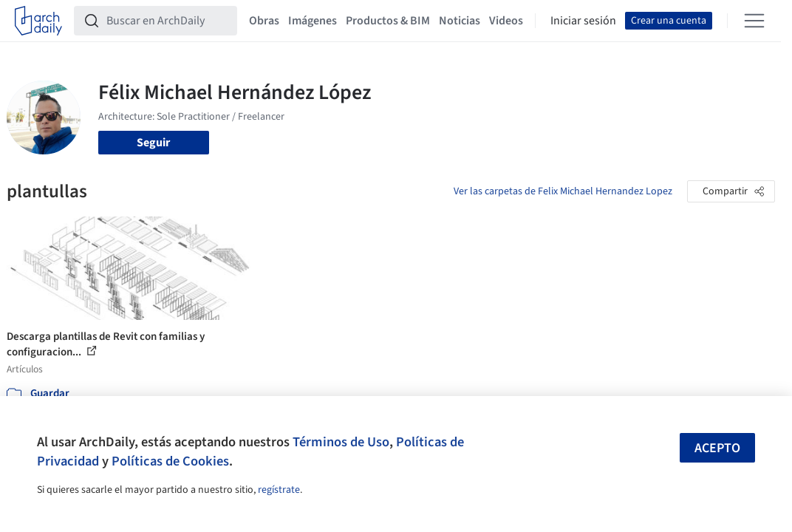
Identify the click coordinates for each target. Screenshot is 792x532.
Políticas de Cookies (170, 461)
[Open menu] (754, 21)
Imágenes (313, 21)
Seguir (153, 143)
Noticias (460, 21)
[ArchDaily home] (38, 21)
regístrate (279, 490)
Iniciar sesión (583, 21)
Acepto (717, 448)
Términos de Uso (341, 442)
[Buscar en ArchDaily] (167, 21)
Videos (506, 21)
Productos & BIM (388, 21)
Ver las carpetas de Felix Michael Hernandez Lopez (563, 191)
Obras (264, 21)
